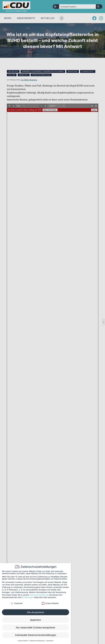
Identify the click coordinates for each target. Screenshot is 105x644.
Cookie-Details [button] (23, 641)
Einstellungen (28, 597)
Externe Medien (50, 603)
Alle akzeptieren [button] (36, 612)
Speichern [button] (36, 620)
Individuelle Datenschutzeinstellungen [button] (36, 635)
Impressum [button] (50, 641)
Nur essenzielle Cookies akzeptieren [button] (36, 628)
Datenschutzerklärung (39, 595)
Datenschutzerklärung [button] (37, 641)
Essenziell (17, 603)
